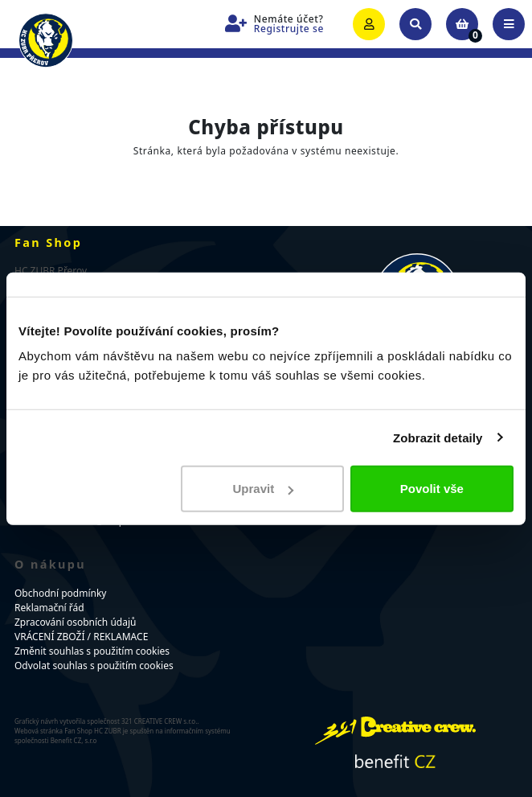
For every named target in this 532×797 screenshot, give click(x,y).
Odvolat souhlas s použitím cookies (94, 666)
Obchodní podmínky (60, 593)
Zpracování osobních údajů (75, 622)
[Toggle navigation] (509, 24)
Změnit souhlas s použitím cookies (92, 651)
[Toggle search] (415, 24)
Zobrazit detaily (438, 437)
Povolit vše (432, 489)
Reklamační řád (49, 608)
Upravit (264, 489)
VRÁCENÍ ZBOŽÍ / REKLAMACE (81, 637)
